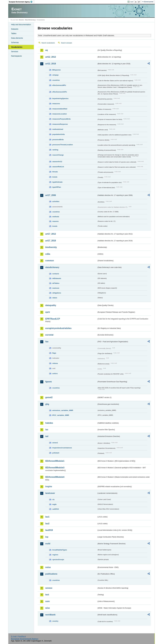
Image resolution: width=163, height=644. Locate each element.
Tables (14, 33)
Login (132, 2)
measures (56, 104)
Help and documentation (21, 25)
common (50, 261)
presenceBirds (58, 140)
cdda (48, 254)
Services (15, 51)
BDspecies (56, 70)
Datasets (15, 29)
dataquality (51, 305)
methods (56, 217)
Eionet (21, 20)
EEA (22, 2)
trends (55, 177)
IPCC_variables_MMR (61, 415)
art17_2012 (51, 234)
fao (47, 342)
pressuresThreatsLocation (63, 145)
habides (49, 423)
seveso (49, 588)
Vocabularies (17, 47)
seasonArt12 (57, 162)
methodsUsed (58, 129)
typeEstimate (57, 182)
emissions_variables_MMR (63, 410)
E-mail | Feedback (18, 636)
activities (56, 201)
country (55, 621)
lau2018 (49, 530)
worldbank (50, 615)
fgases (49, 382)
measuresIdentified (60, 109)
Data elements (17, 38)
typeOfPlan (57, 187)
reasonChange (58, 155)
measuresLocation (60, 114)
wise (48, 608)
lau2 (47, 524)
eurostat (49, 335)
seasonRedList (58, 167)
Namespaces (16, 56)
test (47, 595)
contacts (56, 274)
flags (54, 353)
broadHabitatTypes (60, 550)
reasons (55, 221)
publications (51, 574)
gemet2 (49, 397)
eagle (54, 504)
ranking (55, 150)
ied (47, 436)
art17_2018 (51, 241)
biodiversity (51, 247)
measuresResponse (60, 124)
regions (55, 555)
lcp (47, 537)
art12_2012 (51, 57)
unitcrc (55, 373)
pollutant (56, 453)
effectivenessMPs (59, 85)
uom (47, 601)
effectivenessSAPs (60, 92)
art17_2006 (51, 195)
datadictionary (52, 267)
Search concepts (66, 43)
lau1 (47, 517)
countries (56, 80)
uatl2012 (56, 509)
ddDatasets (57, 278)
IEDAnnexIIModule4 (55, 477)
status (55, 298)
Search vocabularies (48, 43)
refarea (55, 363)
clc (53, 499)
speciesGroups (58, 560)
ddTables (56, 283)
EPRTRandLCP (53, 319)
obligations (57, 293)
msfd (48, 544)
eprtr (48, 312)
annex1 (55, 443)
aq (47, 50)
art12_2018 (51, 64)
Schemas (15, 42)
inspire (49, 487)
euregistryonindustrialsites (58, 328)
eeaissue (56, 288)
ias (47, 430)
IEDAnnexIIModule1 (55, 461)
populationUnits (59, 134)
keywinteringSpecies (60, 98)
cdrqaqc (56, 75)
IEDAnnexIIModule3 (55, 468)
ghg (47, 404)
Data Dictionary (30, 20)
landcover (50, 493)
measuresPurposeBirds (62, 119)
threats (55, 172)
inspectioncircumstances (62, 448)
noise (48, 567)
